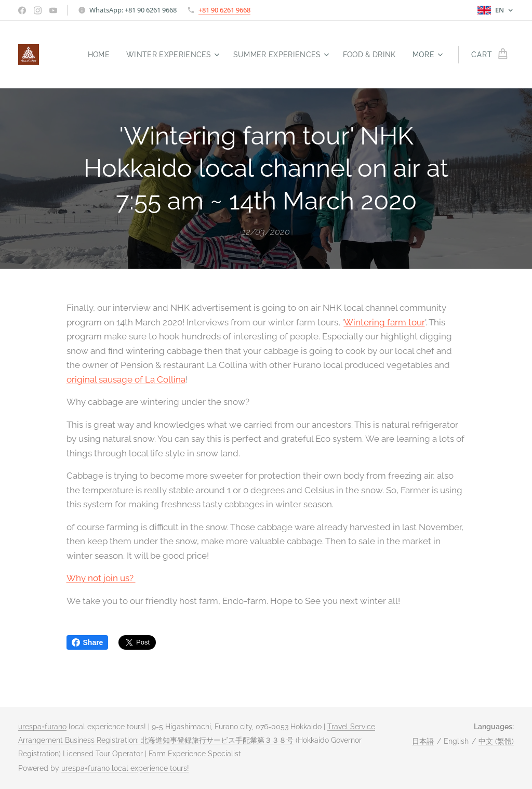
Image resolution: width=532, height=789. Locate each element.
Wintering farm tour (384, 322)
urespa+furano (42, 727)
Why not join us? (101, 578)
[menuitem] (92, 55)
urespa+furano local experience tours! (125, 768)
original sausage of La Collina (126, 379)
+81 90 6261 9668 (224, 10)
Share (88, 642)
